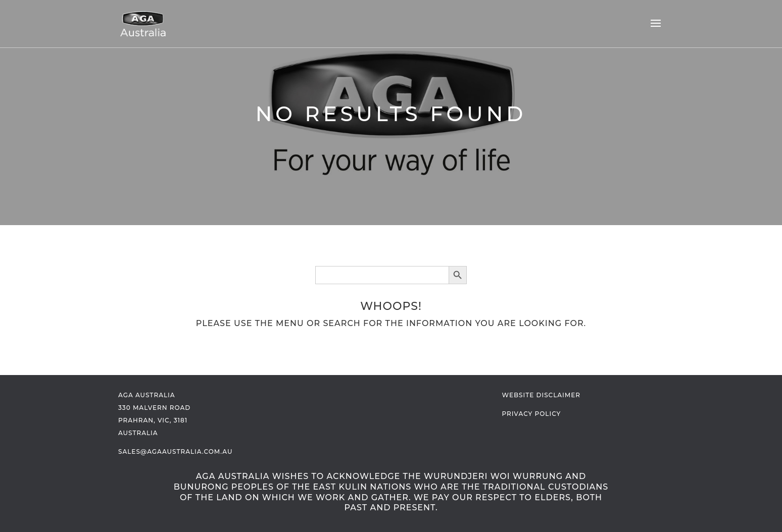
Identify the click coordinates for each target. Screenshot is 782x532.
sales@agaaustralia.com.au (175, 451)
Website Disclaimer (541, 395)
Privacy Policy (532, 414)
